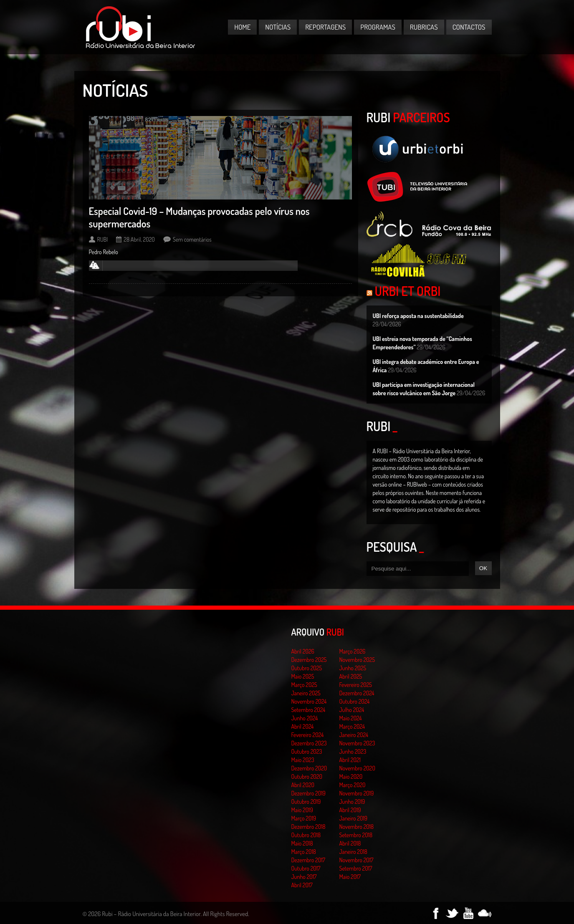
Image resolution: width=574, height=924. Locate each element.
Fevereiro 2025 (356, 685)
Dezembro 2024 (357, 693)
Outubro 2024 (355, 701)
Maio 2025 (303, 676)
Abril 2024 (303, 726)
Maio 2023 (303, 760)
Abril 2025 (351, 676)
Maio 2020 (351, 776)
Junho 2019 (352, 802)
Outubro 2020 (307, 776)
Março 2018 (304, 852)
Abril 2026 (303, 651)
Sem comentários (192, 239)
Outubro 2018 (306, 835)
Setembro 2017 (356, 868)
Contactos (469, 27)
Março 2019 (304, 818)
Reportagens (325, 27)
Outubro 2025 (307, 668)
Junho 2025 (353, 668)
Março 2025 (304, 685)
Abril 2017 (302, 885)
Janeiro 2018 (353, 852)
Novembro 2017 (357, 860)
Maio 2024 (351, 718)
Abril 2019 (350, 810)
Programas (378, 27)
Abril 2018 (350, 843)
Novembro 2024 (309, 701)
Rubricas (424, 27)
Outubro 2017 (306, 868)
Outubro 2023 (307, 751)
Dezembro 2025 (309, 660)
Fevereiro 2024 (308, 735)
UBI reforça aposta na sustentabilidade (418, 316)
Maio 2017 (350, 877)
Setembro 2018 (356, 835)
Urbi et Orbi (408, 291)
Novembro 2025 (357, 660)
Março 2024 (352, 726)
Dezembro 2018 (308, 827)
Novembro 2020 (357, 768)
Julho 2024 (352, 710)
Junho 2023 (353, 751)
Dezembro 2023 (309, 743)
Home (242, 27)
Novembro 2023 (357, 743)
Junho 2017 (304, 877)
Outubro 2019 (306, 802)
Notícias (278, 27)
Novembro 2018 (357, 827)
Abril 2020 (303, 785)
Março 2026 (353, 651)
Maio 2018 (302, 843)
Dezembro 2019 (308, 793)
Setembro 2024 (308, 710)
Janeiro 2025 (306, 693)
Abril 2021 (350, 760)
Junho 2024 (305, 718)
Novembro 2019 (357, 793)
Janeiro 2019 (353, 818)
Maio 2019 (302, 810)
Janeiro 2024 (354, 735)
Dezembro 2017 (308, 860)
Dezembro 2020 (309, 768)
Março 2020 (353, 785)
